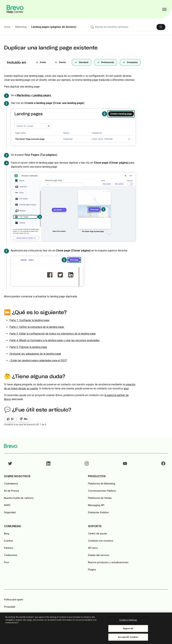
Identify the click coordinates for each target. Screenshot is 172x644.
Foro (7, 562)
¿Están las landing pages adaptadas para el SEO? (38, 360)
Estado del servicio (99, 555)
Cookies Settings (128, 620)
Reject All (128, 628)
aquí (126, 388)
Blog (7, 533)
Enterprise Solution (98, 512)
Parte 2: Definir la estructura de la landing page (37, 327)
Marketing (21, 27)
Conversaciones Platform (102, 491)
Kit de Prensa (11, 491)
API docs (93, 548)
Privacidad (10, 607)
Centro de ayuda (97, 533)
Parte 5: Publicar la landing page (28, 347)
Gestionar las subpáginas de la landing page (35, 354)
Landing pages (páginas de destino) (54, 27)
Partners (9, 548)
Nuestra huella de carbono (19, 498)
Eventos (8, 541)
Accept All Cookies (128, 637)
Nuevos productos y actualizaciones (108, 562)
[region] (86, 628)
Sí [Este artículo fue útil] (12, 419)
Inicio (7, 27)
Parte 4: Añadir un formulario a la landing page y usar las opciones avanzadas (55, 340)
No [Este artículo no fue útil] (26, 419)
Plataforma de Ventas (100, 498)
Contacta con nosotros (101, 541)
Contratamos (11, 484)
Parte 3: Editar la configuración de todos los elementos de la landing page (53, 334)
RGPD (7, 505)
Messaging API (96, 505)
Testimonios (11, 555)
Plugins (92, 569)
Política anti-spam (14, 600)
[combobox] (128, 27)
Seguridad (10, 512)
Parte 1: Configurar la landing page (29, 320)
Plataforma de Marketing (102, 484)
